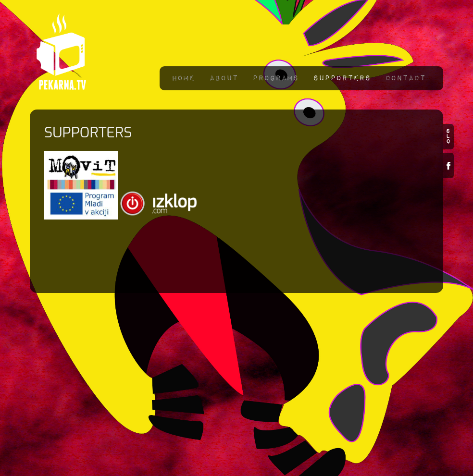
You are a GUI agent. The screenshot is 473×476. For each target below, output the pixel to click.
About (224, 78)
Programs (275, 78)
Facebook (448, 165)
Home (183, 78)
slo (448, 137)
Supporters (342, 78)
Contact (405, 78)
